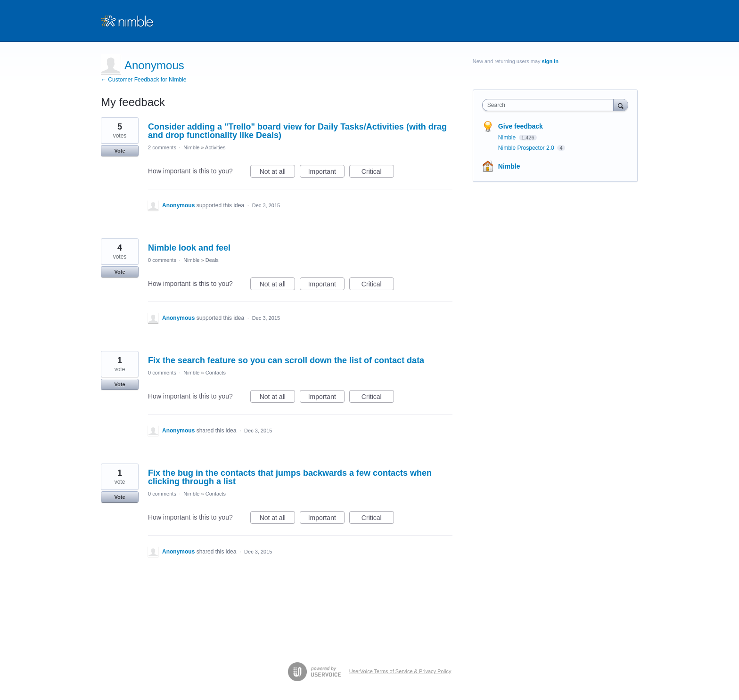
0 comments (162, 260)
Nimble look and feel (189, 248)
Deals (212, 260)
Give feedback (521, 126)
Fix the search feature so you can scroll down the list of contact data (286, 360)
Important (326, 173)
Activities (215, 147)
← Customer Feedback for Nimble (144, 80)
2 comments (162, 147)
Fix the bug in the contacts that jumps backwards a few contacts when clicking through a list (290, 477)
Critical (378, 173)
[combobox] (550, 105)
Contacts (216, 373)
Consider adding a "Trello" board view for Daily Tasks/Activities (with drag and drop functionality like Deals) (297, 131)
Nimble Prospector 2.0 (527, 148)
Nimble (191, 147)
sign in (550, 61)
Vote (119, 151)
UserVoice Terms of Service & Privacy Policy (400, 671)
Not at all (277, 173)
